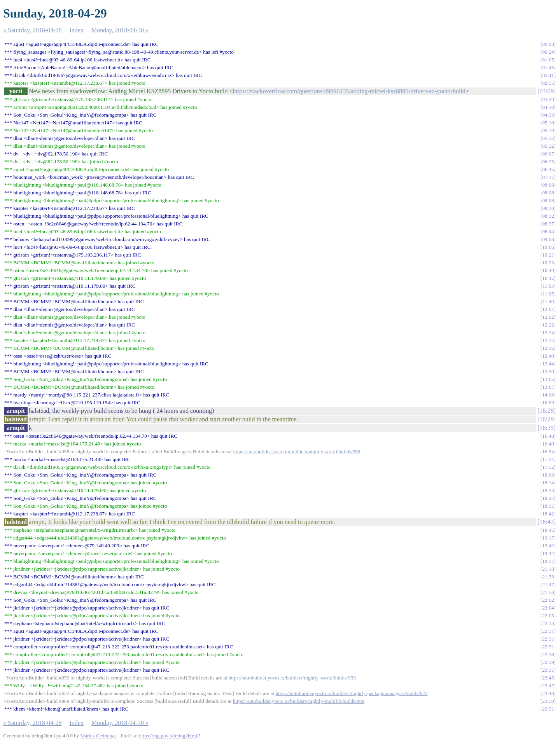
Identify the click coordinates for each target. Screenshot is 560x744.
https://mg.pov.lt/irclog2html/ (169, 736)
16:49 (548, 444)
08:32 (548, 216)
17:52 (548, 467)
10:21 (548, 255)
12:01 (548, 309)
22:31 (548, 631)
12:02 (548, 317)
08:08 (548, 185)
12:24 (548, 333)
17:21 (548, 459)
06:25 (548, 162)
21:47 (548, 584)
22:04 (548, 608)
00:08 (548, 44)
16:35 (546, 428)
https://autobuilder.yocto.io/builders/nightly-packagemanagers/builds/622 (352, 693)
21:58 (548, 592)
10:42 (548, 278)
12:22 (548, 325)
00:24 (548, 52)
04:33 (548, 115)
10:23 (548, 263)
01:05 (548, 60)
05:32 (548, 138)
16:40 (548, 436)
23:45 (548, 678)
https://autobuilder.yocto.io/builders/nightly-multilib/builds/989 (299, 701)
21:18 (548, 569)
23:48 (548, 693)
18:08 (548, 475)
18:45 (548, 530)
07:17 (548, 177)
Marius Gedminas (99, 736)
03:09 (546, 91)
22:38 (548, 654)
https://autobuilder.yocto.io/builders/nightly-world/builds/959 (292, 678)
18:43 (546, 522)
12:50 (548, 371)
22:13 (548, 623)
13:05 (548, 379)
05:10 (548, 123)
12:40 (548, 356)
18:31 (548, 506)
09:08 (548, 239)
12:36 (548, 348)
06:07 (548, 154)
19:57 (548, 561)
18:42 (548, 514)
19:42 (548, 546)
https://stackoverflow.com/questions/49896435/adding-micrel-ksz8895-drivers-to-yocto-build (349, 91)
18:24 (548, 498)
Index (77, 30)
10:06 (548, 247)
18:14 (548, 483)
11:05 (548, 294)
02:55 (548, 83)
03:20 (548, 99)
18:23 (548, 490)
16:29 (546, 419)
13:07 (548, 387)
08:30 (548, 208)
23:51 (548, 709)
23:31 (548, 670)
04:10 (548, 107)
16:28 (546, 411)
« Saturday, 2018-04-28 (32, 30)
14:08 (548, 395)
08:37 (548, 224)
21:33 (548, 577)
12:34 (548, 340)
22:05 (548, 616)
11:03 (548, 286)
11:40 (548, 301)
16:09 (548, 403)
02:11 (548, 75)
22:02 (548, 600)
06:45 (548, 169)
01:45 (548, 67)
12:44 (548, 364)
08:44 (548, 231)
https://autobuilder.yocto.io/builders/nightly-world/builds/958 (297, 451)
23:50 (548, 701)
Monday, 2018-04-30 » (120, 30)
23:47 (548, 685)
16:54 (548, 451)
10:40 (548, 270)
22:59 (548, 662)
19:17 (548, 538)
